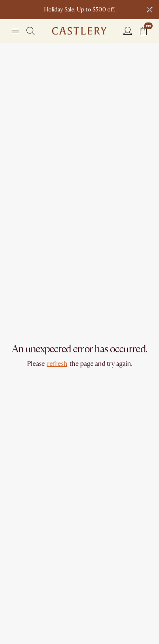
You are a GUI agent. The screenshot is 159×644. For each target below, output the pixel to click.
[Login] (128, 31)
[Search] (31, 31)
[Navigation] (15, 31)
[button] (143, 31)
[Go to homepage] (79, 31)
